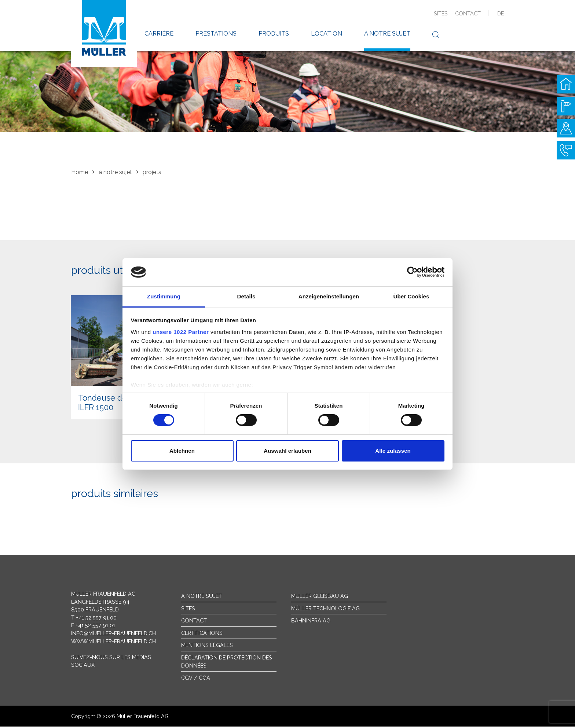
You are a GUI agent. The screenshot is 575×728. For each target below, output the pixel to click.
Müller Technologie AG (325, 610)
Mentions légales (207, 647)
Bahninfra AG (311, 622)
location (327, 34)
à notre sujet (387, 34)
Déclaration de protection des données (227, 663)
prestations (216, 34)
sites (441, 13)
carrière (159, 34)
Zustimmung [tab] (164, 296)
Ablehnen (182, 451)
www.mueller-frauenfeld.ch (113, 643)
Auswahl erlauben (287, 451)
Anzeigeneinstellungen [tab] (329, 296)
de (501, 13)
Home (80, 172)
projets (152, 172)
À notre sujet (202, 597)
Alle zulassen (393, 451)
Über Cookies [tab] (411, 296)
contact (468, 13)
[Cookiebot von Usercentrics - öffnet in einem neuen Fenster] (412, 272)
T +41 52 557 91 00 (94, 619)
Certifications (202, 634)
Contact (194, 622)
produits (274, 34)
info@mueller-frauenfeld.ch (113, 635)
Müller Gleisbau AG (320, 597)
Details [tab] (246, 296)
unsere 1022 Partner (181, 332)
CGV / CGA (196, 679)
